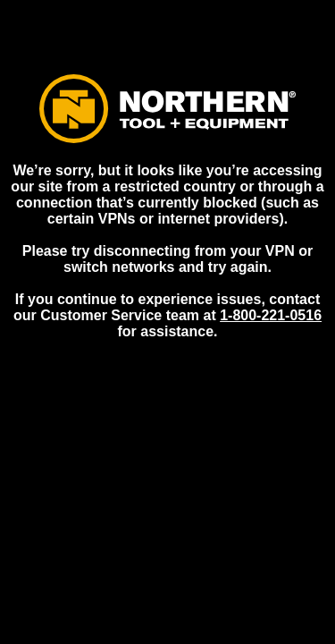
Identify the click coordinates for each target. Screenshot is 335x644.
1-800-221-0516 (271, 315)
